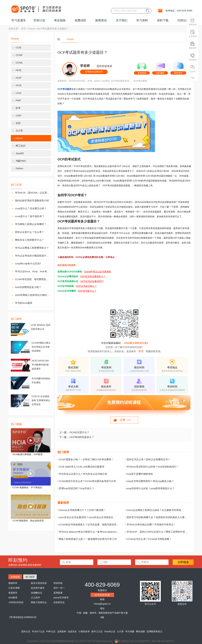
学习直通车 (19, 20)
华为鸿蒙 (130, 631)
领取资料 (193, 45)
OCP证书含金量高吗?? (92, 281)
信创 (18, 123)
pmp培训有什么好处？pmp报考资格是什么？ (151, 488)
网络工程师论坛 (39, 602)
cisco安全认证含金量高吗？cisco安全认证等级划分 (86, 517)
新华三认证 (97, 631)
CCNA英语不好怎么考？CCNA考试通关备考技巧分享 (87, 481)
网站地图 (140, 631)
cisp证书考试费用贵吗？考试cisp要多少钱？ (150, 481)
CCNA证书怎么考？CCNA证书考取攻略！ (149, 539)
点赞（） (126, 420)
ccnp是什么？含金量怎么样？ (31, 208)
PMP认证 (51, 631)
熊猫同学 (13, 583)
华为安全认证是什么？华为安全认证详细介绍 (83, 474)
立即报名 (183, 562)
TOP (193, 78)
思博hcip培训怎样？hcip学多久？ (77, 488)
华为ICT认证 (38, 631)
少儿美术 (35, 598)
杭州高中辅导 (38, 588)
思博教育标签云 (154, 631)
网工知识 (20, 146)
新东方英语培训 (39, 583)
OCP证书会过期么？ (86, 286)
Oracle (32, 29)
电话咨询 (193, 57)
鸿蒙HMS (21, 161)
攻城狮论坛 (37, 593)
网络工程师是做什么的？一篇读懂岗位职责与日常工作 (88, 539)
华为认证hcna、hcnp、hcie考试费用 (33, 271)
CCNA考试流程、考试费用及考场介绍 (33, 279)
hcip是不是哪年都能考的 (140, 474)
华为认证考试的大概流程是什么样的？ (33, 256)
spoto (97, 81)
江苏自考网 (14, 588)
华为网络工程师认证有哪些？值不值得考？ (33, 224)
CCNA (19, 63)
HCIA (19, 85)
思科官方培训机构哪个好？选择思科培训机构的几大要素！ (158, 517)
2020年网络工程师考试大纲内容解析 (33, 295)
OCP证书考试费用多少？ (93, 276)
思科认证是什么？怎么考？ (29, 232)
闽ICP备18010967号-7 (163, 641)
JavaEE (20, 153)
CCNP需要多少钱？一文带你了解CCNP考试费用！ (86, 459)
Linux (19, 93)
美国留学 (13, 593)
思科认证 (26, 631)
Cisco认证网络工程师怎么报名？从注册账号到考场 (154, 510)
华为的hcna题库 (24, 303)
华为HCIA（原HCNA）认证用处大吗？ (33, 193)
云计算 (19, 131)
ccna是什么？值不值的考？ (30, 216)
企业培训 (193, 34)
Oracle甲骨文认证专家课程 (98, 272)
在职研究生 (59, 602)
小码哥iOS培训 (16, 602)
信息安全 (72, 631)
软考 (18, 108)
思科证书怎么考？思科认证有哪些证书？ (148, 459)
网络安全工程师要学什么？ (29, 240)
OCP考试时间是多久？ (82, 437)
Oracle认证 (110, 631)
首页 (23, 29)
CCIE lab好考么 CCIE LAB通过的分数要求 (82, 467)
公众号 (193, 69)
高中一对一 (59, 588)
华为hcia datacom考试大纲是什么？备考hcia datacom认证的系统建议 (96, 532)
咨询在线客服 (102, 595)
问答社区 (183, 20)
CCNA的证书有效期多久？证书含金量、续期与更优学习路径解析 (94, 525)
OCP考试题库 (140, 81)
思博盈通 (58, 593)
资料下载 (163, 20)
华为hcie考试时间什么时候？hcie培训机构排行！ (153, 467)
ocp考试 (106, 81)
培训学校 (58, 583)
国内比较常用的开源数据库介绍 (32, 200)
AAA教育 (13, 598)
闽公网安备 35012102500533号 (132, 641)
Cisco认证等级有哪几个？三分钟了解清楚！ (82, 510)
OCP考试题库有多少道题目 (121, 81)
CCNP (19, 55)
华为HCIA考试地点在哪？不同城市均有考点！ (151, 525)
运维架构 (62, 631)
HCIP (19, 78)
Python (19, 168)
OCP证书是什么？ (87, 291)
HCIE (19, 70)
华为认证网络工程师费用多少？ (32, 248)
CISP (18, 115)
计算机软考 (84, 631)
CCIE (19, 47)
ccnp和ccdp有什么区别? (28, 263)
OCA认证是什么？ (79, 432)
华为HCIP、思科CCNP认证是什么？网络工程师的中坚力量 (158, 532)
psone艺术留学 (61, 598)
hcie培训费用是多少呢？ (28, 287)
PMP (18, 100)
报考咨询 (193, 22)
